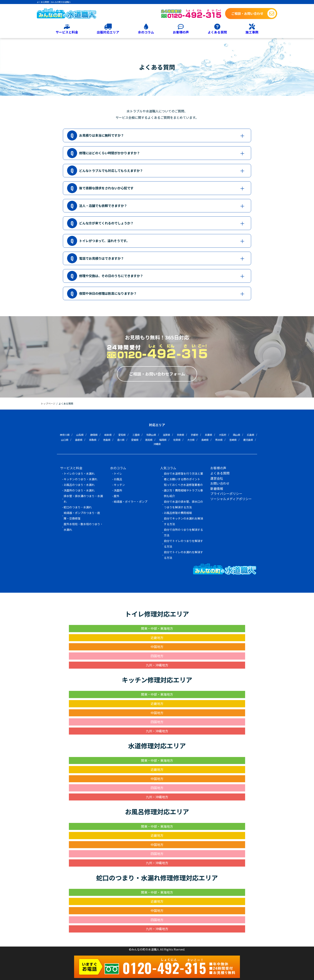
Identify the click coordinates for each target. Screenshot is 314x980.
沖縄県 (157, 444)
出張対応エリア (108, 32)
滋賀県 (166, 435)
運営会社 (217, 478)
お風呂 (118, 479)
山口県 (65, 440)
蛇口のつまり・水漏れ (78, 507)
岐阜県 (108, 435)
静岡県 (94, 435)
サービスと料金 (67, 32)
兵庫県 (208, 435)
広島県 (251, 435)
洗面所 (118, 490)
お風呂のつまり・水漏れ (79, 484)
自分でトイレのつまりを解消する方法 (183, 543)
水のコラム (146, 32)
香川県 (121, 440)
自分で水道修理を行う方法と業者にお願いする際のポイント (183, 476)
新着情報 (217, 488)
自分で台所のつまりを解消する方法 (183, 532)
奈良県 (180, 435)
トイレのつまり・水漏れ (79, 473)
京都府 (194, 435)
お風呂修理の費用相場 (178, 513)
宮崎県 (233, 440)
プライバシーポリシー (226, 494)
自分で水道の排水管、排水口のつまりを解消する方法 (183, 504)
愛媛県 (135, 440)
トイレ (118, 473)
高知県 (149, 440)
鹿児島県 (248, 440)
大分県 (191, 440)
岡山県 (237, 435)
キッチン (119, 484)
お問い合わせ (220, 483)
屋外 (117, 496)
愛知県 (122, 435)
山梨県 (80, 435)
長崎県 (205, 440)
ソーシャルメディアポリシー (231, 499)
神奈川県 (65, 435)
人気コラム (168, 468)
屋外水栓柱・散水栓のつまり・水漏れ (83, 527)
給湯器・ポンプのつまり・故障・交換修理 (82, 515)
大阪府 (222, 435)
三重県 (136, 435)
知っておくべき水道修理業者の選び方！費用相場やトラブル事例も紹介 (183, 490)
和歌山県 (151, 435)
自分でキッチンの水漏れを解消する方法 (183, 521)
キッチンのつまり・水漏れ (81, 479)
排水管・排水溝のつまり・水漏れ (83, 499)
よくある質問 (217, 32)
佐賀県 (177, 440)
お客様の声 (181, 32)
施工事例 (252, 32)
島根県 (79, 440)
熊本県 (219, 440)
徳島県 (107, 440)
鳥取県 (93, 440)
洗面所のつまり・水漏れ (79, 490)
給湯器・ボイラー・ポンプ (131, 501)
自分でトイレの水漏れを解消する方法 (183, 555)
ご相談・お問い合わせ (247, 13)
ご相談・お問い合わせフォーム (157, 374)
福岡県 (163, 440)
